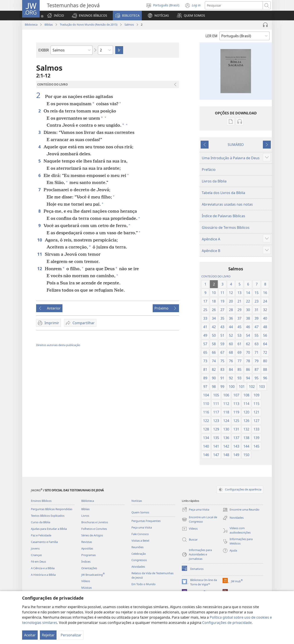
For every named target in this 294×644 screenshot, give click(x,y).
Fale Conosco (140, 534)
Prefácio (209, 170)
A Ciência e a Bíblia (43, 568)
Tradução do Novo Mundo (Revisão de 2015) (89, 24)
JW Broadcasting (93, 575)
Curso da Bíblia (41, 522)
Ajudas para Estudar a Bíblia (49, 529)
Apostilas (87, 548)
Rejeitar (48, 635)
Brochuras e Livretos (95, 522)
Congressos (139, 560)
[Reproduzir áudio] (265, 25)
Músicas (87, 588)
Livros (85, 516)
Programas (89, 555)
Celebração (139, 554)
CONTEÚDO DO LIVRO (216, 276)
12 (40, 269)
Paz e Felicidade (41, 535)
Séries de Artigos (92, 535)
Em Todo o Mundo (143, 584)
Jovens (35, 548)
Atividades (138, 567)
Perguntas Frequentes (146, 521)
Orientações (89, 568)
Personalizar (71, 635)
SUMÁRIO (236, 145)
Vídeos (86, 581)
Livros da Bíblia (214, 181)
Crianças (36, 555)
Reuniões (137, 547)
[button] (89, 16)
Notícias (137, 501)
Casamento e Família (44, 542)
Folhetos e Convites (94, 529)
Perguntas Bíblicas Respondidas (52, 509)
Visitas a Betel (140, 541)
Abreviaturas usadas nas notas (227, 204)
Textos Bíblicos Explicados (48, 516)
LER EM (212, 36)
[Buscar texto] (234, 5)
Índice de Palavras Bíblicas (223, 216)
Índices (86, 562)
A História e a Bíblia (43, 575)
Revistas (87, 542)
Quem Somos (140, 512)
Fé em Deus (38, 562)
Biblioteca (31, 24)
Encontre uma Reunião (241, 510)
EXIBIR (44, 50)
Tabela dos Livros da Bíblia (223, 193)
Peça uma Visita (142, 527)
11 (40, 254)
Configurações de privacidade (227, 623)
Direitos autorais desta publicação (58, 345)
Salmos (129, 24)
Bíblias (49, 24)
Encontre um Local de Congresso (199, 520)
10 (40, 240)
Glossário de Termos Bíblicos (226, 227)
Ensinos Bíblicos (41, 501)
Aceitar (30, 635)
